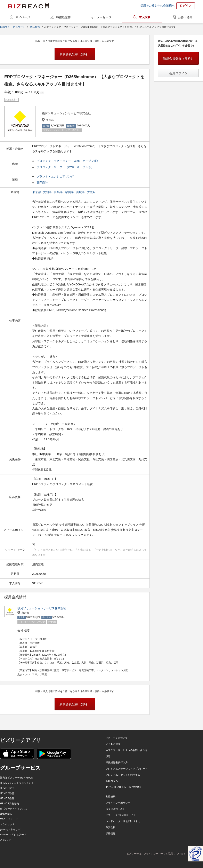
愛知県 (48, 192)
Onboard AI (6, 814)
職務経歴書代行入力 (117, 763)
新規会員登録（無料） (75, 54)
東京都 (37, 192)
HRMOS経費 (7, 798)
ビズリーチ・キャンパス (14, 809)
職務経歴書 (63, 17)
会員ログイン (178, 73)
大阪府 (92, 192)
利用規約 (111, 797)
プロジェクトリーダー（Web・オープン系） (65, 167)
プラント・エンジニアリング (55, 176)
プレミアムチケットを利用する (123, 775)
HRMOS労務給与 (10, 804)
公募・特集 (185, 17)
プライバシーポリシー (118, 803)
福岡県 (70, 192)
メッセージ (104, 17)
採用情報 (111, 834)
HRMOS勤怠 (7, 793)
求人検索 (145, 17)
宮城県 (81, 192)
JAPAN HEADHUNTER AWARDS (124, 787)
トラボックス (7, 824)
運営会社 (111, 827)
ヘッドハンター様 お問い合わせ (123, 821)
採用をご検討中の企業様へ (157, 6)
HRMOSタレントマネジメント (17, 783)
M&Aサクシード (9, 819)
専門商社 (42, 183)
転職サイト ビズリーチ (13, 27)
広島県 (59, 192)
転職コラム (112, 781)
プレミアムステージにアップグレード (127, 769)
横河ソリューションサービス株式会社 (42, 608)
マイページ (23, 17)
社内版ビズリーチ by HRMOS (16, 778)
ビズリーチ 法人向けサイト (121, 815)
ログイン (186, 6)
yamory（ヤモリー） (11, 829)
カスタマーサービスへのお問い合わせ (127, 750)
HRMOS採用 (7, 788)
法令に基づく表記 (115, 809)
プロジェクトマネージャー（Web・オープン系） (68, 161)
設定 (108, 756)
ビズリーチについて (117, 738)
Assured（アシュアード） (14, 835)
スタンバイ (6, 840)
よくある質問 (113, 744)
